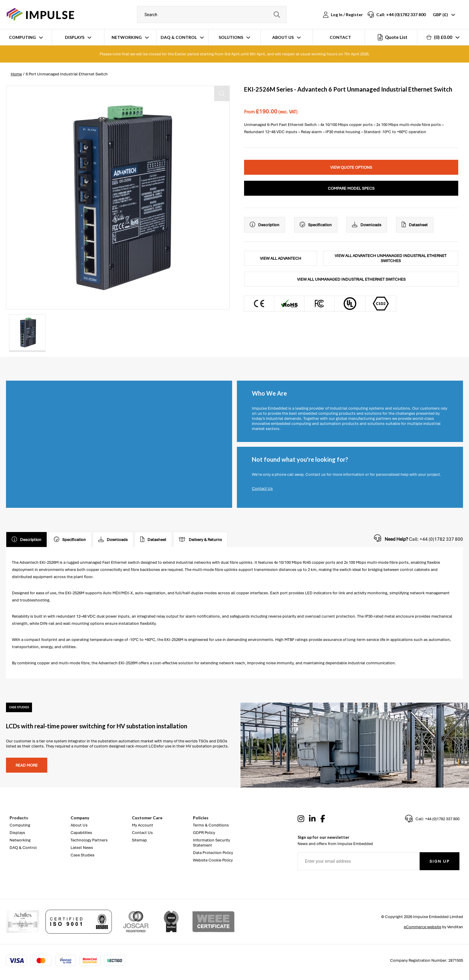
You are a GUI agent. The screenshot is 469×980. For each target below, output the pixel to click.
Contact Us (262, 489)
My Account (143, 825)
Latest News (82, 848)
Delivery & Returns (200, 540)
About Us (283, 37)
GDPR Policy (204, 833)
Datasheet (415, 225)
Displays (75, 37)
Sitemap (139, 840)
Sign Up (440, 861)
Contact (340, 37)
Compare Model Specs (351, 188)
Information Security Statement (211, 843)
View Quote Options (351, 167)
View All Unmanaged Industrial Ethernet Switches (351, 279)
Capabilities (81, 833)
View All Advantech (281, 258)
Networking (127, 37)
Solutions (231, 37)
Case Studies (83, 855)
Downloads (367, 225)
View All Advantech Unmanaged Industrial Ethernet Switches (391, 258)
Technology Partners (89, 840)
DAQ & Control (179, 37)
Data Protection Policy (213, 853)
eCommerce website (422, 927)
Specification (316, 225)
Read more (27, 765)
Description (265, 225)
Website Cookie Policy (213, 860)
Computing (22, 37)
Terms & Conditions (211, 825)
